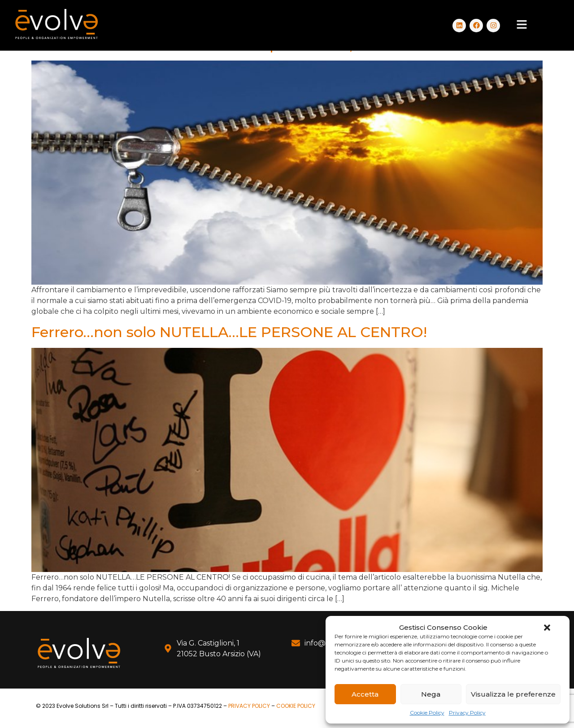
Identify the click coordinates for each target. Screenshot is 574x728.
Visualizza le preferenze (513, 694)
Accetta (365, 694)
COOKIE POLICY (296, 706)
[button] (547, 628)
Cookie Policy (427, 713)
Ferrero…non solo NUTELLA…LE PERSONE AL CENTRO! (229, 332)
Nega (431, 694)
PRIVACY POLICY (249, 706)
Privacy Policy (467, 713)
